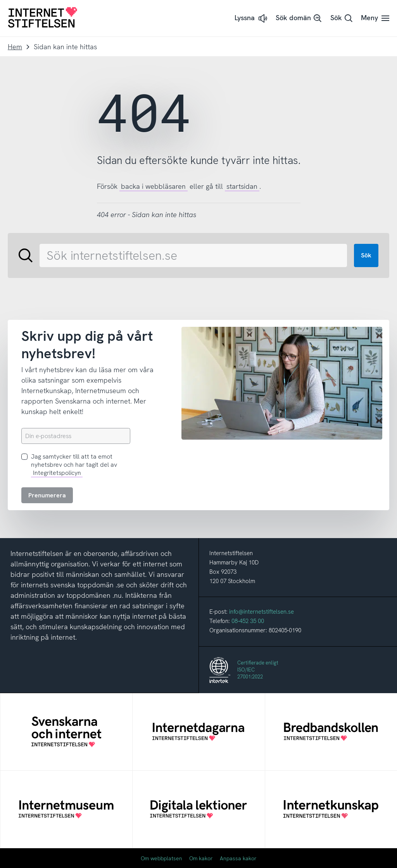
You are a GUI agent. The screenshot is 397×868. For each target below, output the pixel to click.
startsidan (242, 186)
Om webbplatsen (161, 858)
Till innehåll (0, 0)
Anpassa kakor (238, 858)
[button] (252, 18)
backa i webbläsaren (153, 186)
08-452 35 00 (248, 621)
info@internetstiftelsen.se (262, 612)
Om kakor (201, 858)
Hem (15, 47)
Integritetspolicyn (57, 473)
